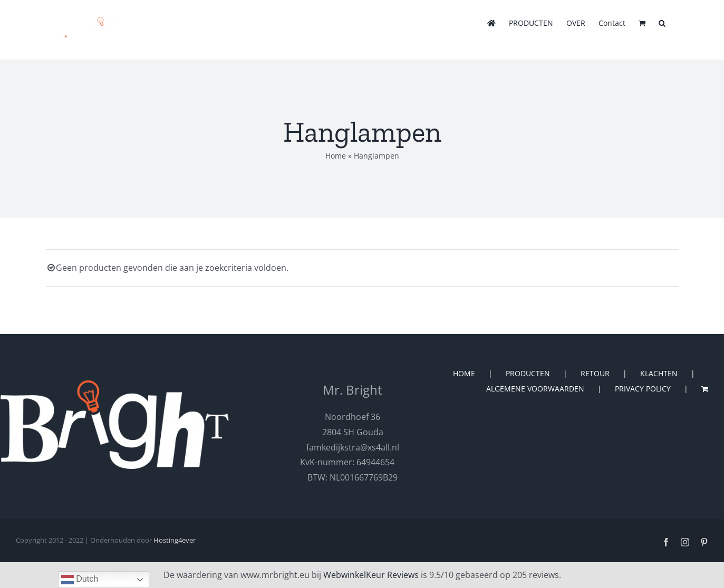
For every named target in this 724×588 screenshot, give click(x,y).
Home (336, 156)
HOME (464, 373)
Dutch (80, 580)
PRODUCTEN (528, 373)
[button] (662, 22)
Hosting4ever (175, 540)
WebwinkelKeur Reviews (371, 575)
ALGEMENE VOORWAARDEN (535, 389)
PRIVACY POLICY (643, 389)
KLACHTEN (659, 373)
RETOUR (595, 373)
